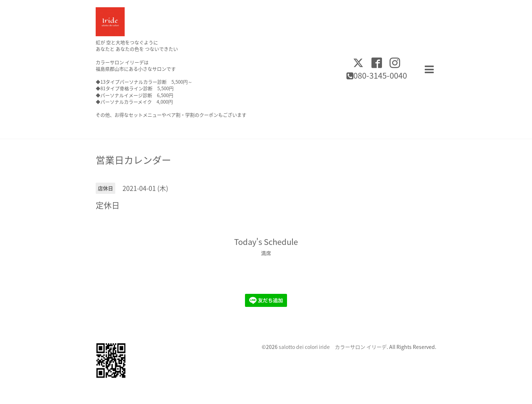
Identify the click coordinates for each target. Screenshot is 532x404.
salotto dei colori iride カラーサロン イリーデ (333, 347)
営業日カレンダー (133, 160)
